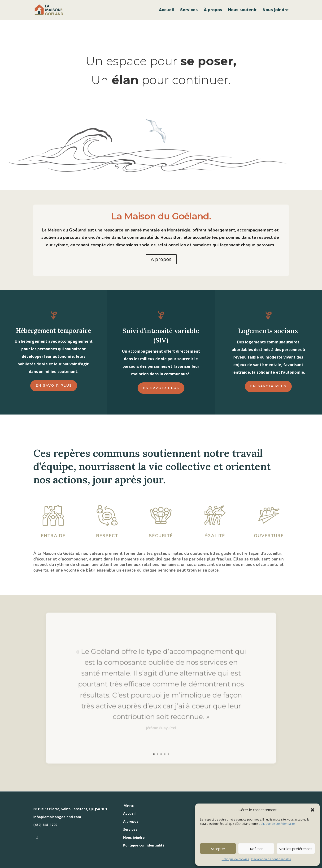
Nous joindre (276, 10)
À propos (213, 10)
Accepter (218, 849)
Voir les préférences (296, 849)
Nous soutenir (242, 10)
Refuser (256, 849)
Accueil (166, 10)
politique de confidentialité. (277, 824)
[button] (313, 810)
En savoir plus (54, 385)
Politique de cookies (235, 859)
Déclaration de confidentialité (271, 859)
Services (189, 10)
